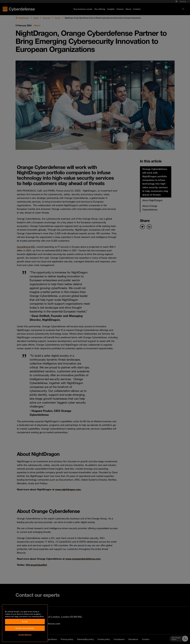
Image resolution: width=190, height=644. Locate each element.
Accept (25, 639)
